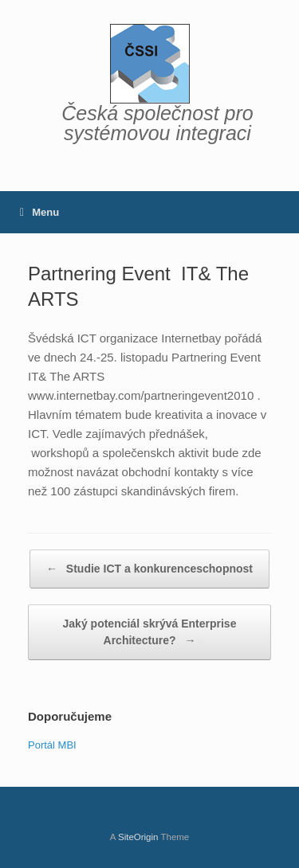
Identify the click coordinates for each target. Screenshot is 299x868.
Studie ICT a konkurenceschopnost (149, 569)
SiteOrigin (138, 837)
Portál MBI (52, 745)
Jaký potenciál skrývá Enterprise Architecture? (150, 633)
